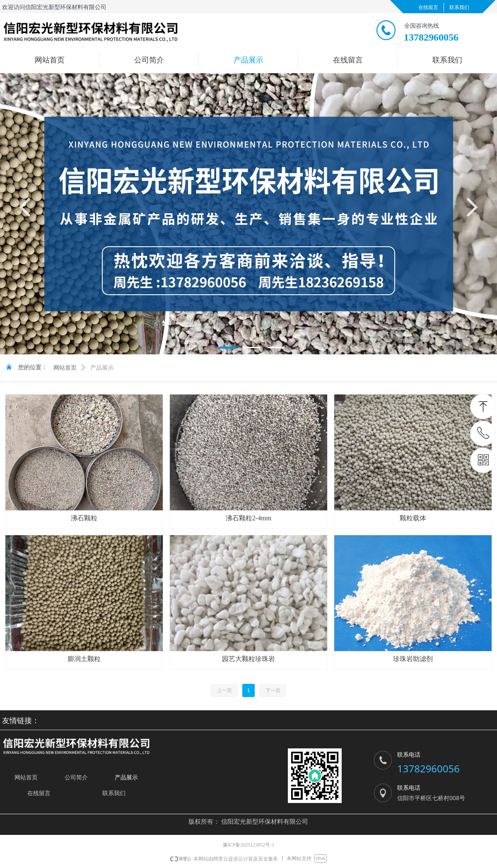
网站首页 (65, 368)
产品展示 (102, 368)
